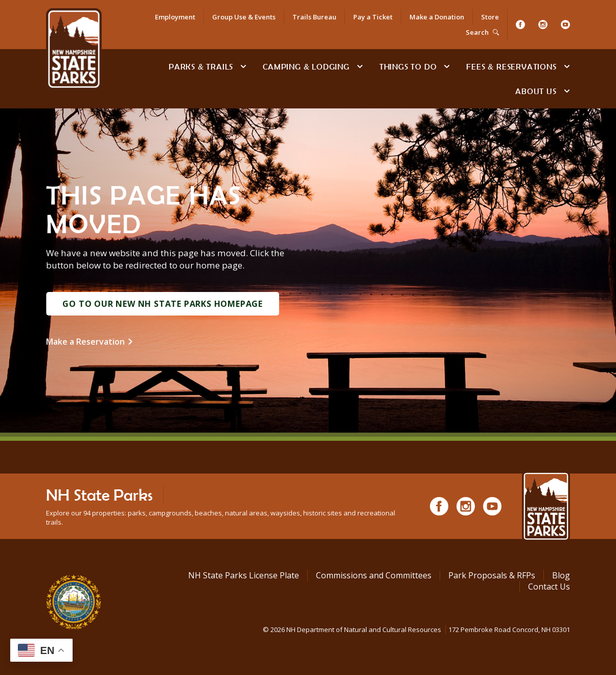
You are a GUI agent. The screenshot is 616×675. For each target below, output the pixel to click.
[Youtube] (565, 25)
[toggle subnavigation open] (243, 66)
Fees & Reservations (511, 66)
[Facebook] (520, 25)
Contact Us (549, 587)
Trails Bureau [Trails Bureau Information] (314, 17)
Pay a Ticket (373, 17)
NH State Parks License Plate (244, 575)
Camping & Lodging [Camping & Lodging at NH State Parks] (306, 66)
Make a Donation (437, 17)
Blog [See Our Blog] (561, 575)
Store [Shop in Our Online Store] (490, 17)
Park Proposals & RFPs (492, 575)
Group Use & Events (244, 17)
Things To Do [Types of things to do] (408, 66)
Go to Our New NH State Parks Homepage (163, 304)
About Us (536, 91)
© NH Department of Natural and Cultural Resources (416, 629)
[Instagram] (543, 25)
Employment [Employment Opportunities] (175, 17)
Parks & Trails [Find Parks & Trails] (201, 66)
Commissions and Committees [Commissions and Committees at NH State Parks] (374, 575)
